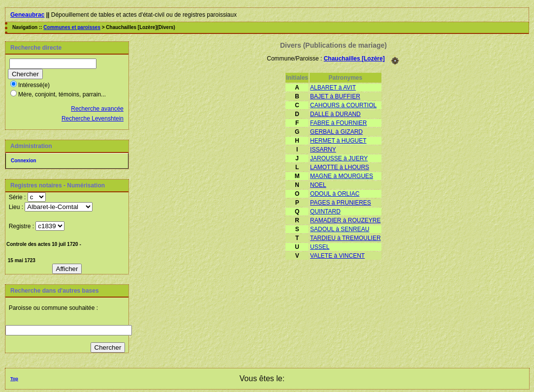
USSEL (320, 247)
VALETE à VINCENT (337, 256)
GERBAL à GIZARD (336, 132)
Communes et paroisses (72, 27)
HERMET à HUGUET (338, 141)
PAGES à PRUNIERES (341, 203)
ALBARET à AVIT (333, 88)
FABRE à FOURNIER (338, 123)
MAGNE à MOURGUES (342, 176)
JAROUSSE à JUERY (339, 158)
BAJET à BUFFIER (335, 96)
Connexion (24, 161)
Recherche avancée (97, 109)
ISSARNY (323, 150)
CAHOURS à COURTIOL (343, 105)
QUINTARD (325, 211)
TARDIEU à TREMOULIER (346, 238)
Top (14, 379)
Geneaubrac (27, 15)
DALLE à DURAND (335, 114)
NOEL (318, 185)
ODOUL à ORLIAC (335, 194)
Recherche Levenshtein (93, 119)
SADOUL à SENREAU (340, 229)
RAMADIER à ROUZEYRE (345, 220)
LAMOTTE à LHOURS (340, 167)
